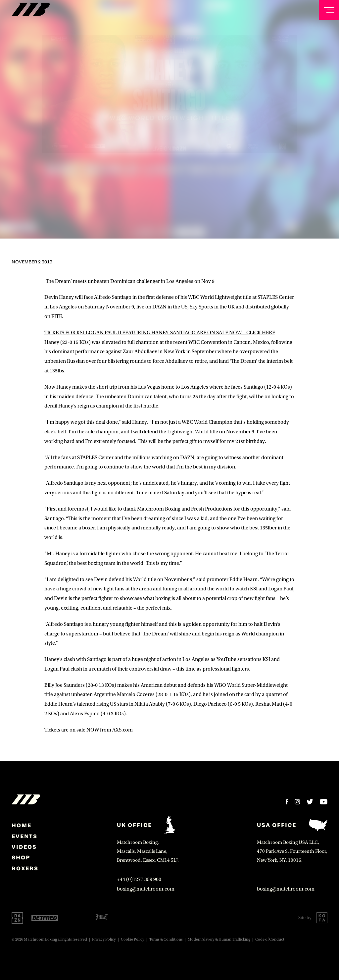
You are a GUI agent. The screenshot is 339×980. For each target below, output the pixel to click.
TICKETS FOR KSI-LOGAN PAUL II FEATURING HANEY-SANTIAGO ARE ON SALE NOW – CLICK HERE (160, 333)
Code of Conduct (270, 939)
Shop (21, 857)
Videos (24, 847)
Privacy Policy (104, 939)
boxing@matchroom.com (146, 889)
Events (24, 836)
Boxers (25, 868)
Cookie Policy (133, 939)
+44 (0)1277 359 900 (139, 879)
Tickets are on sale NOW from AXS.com (89, 730)
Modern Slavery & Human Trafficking (219, 939)
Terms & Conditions (166, 939)
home (22, 825)
